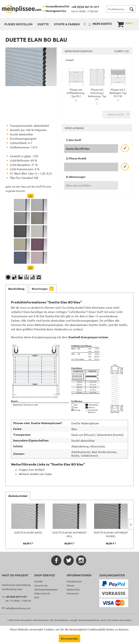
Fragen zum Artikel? (30, 469)
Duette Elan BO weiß (28, 532)
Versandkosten (62, 620)
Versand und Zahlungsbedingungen (46, 587)
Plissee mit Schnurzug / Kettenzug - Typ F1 (97, 93)
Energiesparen (74, 581)
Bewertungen (43, 289)
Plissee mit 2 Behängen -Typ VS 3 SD (118, 91)
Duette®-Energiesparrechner (88, 337)
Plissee (70, 585)
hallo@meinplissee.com (18, 608)
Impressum (73, 593)
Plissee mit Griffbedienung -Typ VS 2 (76, 91)
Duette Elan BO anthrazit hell (69, 534)
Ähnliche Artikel (18, 496)
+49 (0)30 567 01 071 (85, 7)
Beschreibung (16, 289)
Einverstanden (69, 638)
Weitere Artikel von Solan (34, 474)
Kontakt (38, 581)
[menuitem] (121, 9)
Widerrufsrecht (42, 593)
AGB (37, 597)
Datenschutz (73, 589)
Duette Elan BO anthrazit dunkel (111, 534)
